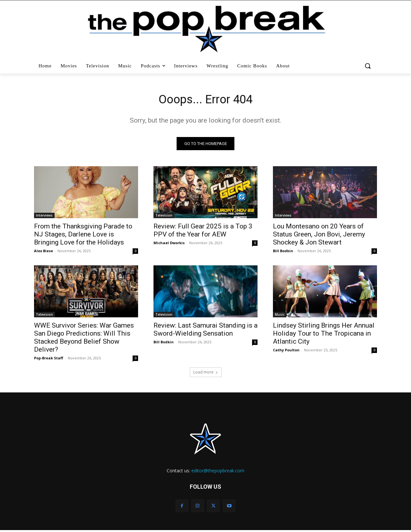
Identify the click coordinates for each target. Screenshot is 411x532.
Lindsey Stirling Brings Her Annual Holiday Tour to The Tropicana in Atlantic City (324, 335)
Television (164, 217)
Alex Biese (44, 252)
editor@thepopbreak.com (218, 472)
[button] (368, 66)
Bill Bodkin (283, 252)
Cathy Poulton (286, 352)
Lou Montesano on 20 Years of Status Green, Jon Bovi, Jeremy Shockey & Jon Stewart (319, 236)
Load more (206, 374)
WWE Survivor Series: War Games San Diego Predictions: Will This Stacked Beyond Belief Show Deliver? (84, 339)
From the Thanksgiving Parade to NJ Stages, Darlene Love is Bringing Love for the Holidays (83, 236)
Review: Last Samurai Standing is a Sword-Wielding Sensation (205, 331)
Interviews (44, 217)
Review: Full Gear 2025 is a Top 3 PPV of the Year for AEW (203, 232)
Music (280, 316)
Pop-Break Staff (49, 360)
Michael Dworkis (169, 244)
